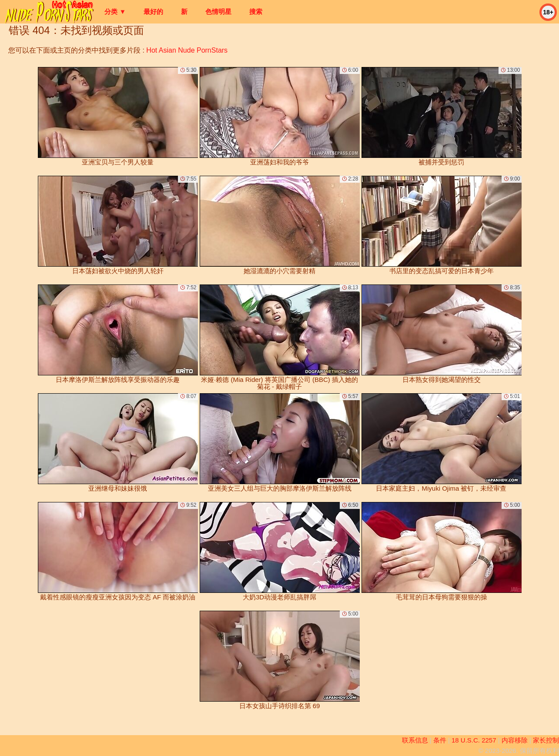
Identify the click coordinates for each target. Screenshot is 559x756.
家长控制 (546, 740)
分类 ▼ (115, 12)
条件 (440, 740)
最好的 (153, 12)
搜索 (256, 12)
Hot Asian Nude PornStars (187, 50)
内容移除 (515, 740)
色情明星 (218, 12)
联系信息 (415, 740)
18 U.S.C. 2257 (474, 740)
